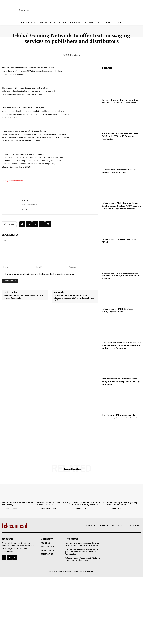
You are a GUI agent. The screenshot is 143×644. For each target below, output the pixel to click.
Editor (25, 200)
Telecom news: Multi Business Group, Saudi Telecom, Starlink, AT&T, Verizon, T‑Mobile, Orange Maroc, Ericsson (121, 206)
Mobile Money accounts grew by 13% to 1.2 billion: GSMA (122, 504)
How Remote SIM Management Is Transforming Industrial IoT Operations (121, 416)
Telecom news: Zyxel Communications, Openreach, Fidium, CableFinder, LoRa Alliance (121, 276)
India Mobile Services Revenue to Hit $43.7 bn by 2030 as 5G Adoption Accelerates (120, 136)
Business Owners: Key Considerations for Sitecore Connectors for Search (120, 101)
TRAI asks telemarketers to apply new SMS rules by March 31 (88, 504)
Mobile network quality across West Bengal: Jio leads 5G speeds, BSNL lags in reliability (121, 381)
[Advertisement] (122, 438)
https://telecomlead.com (30, 205)
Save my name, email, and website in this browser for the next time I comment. (40, 274)
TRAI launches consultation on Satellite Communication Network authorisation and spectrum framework (121, 345)
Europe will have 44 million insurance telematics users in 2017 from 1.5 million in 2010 (74, 298)
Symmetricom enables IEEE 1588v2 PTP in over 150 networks (23, 297)
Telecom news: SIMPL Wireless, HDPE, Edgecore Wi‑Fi (118, 310)
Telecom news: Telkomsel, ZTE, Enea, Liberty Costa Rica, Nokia (120, 171)
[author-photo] (4, 508)
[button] (24, 10)
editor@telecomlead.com (12, 181)
